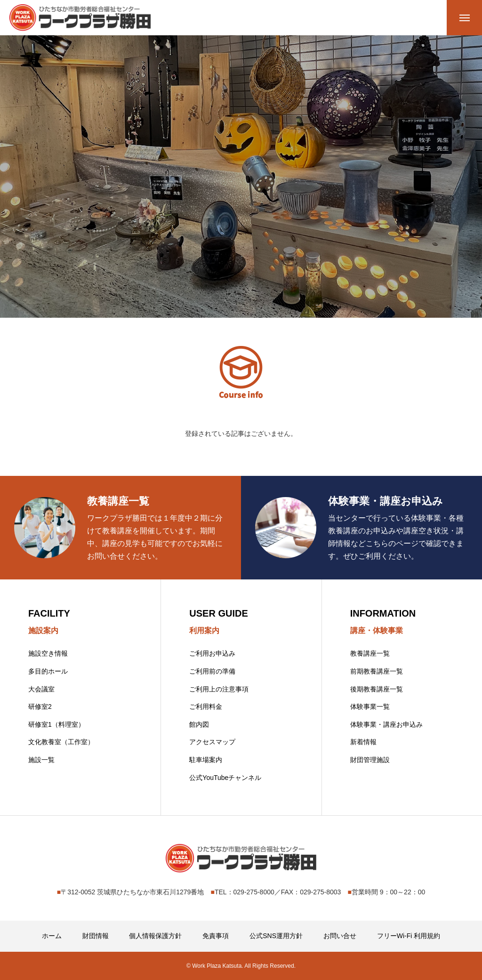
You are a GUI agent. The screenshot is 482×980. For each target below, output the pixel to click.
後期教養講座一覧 (377, 689)
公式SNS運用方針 (276, 936)
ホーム (52, 936)
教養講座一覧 (370, 653)
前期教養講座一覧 (377, 671)
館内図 (199, 724)
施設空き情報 (48, 653)
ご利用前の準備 (212, 671)
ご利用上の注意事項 (219, 689)
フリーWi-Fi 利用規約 (409, 936)
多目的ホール (48, 671)
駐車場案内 (206, 760)
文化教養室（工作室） (61, 742)
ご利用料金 (206, 707)
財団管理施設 (370, 760)
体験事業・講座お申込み (386, 724)
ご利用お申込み (212, 653)
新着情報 (363, 742)
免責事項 (216, 936)
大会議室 (41, 689)
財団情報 (96, 936)
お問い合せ (340, 936)
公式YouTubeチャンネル (225, 778)
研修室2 (40, 707)
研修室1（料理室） (56, 724)
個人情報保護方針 (155, 936)
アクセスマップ (212, 742)
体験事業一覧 (370, 707)
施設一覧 (41, 760)
